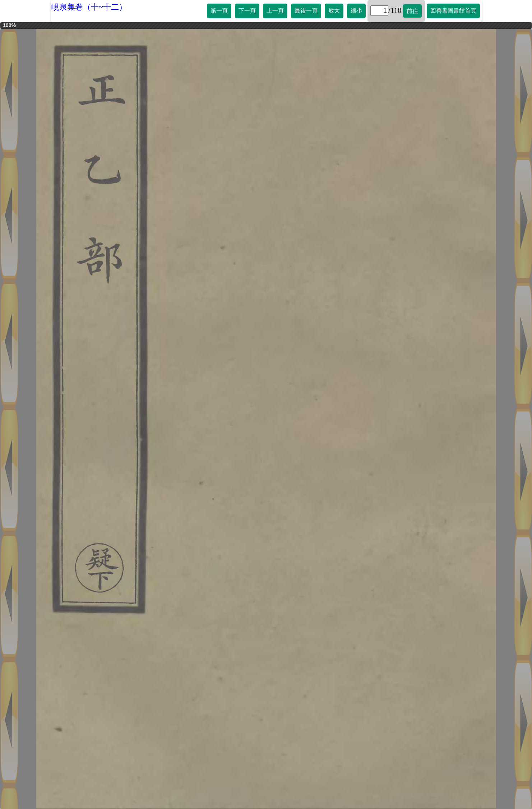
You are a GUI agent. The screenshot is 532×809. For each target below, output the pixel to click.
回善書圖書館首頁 (453, 11)
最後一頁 (306, 11)
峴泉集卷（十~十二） (89, 7)
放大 (334, 11)
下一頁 (247, 11)
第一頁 (219, 11)
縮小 (356, 11)
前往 (412, 11)
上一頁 (275, 11)
